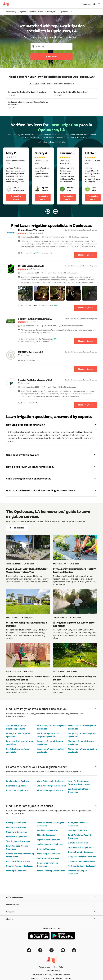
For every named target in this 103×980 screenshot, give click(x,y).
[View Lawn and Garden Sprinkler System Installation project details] (29, 93)
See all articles (17, 528)
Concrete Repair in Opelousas (20, 866)
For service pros (51, 905)
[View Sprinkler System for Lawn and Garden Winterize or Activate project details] (29, 105)
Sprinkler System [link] (36, 12)
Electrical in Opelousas (17, 837)
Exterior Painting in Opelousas (51, 871)
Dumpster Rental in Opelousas (82, 857)
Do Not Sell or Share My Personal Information (51, 974)
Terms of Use (45, 967)
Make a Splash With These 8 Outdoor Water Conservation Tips (27, 570)
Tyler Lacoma (60, 564)
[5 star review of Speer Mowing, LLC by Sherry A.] (43, 176)
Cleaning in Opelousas (16, 832)
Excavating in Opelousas (48, 854)
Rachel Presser (14, 672)
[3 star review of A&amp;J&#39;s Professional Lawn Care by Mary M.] (16, 176)
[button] (25, 293)
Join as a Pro (85, 4)
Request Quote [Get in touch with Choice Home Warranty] (86, 255)
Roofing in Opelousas (16, 823)
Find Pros (52, 56)
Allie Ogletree (13, 564)
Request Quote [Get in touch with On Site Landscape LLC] (86, 308)
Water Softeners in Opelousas (51, 781)
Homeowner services (51, 897)
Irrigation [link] (23, 12)
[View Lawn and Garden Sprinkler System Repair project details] (75, 93)
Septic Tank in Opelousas (49, 840)
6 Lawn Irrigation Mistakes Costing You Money (75, 678)
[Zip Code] (51, 47)
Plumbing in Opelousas (17, 786)
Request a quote (16, 197)
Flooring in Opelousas (16, 871)
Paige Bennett (13, 618)
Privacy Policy (58, 967)
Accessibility (51, 971)
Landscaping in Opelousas (18, 781)
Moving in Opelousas (78, 830)
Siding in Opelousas (46, 835)
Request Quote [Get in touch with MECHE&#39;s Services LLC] (86, 369)
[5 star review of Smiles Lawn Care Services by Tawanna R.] (68, 176)
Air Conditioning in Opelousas (82, 866)
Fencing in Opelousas (16, 827)
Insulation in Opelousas (48, 858)
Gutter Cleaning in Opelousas (82, 861)
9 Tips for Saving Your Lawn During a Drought (26, 624)
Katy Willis (59, 672)
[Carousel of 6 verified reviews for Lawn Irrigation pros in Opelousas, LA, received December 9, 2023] (51, 167)
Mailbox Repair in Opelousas (50, 844)
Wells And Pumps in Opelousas (51, 786)
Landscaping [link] (11, 12)
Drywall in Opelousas (78, 843)
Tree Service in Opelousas (18, 841)
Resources (51, 912)
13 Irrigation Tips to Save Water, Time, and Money (74, 624)
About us (51, 919)
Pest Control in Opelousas (18, 861)
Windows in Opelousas (47, 830)
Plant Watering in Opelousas (50, 790)
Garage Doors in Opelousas (81, 852)
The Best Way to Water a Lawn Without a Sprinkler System (28, 678)
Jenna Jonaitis (60, 618)
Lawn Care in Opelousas (17, 790)
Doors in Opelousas (46, 849)
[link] (9, 189)
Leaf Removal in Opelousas (81, 847)
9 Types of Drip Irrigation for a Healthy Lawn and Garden (74, 570)
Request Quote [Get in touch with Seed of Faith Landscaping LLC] (86, 341)
